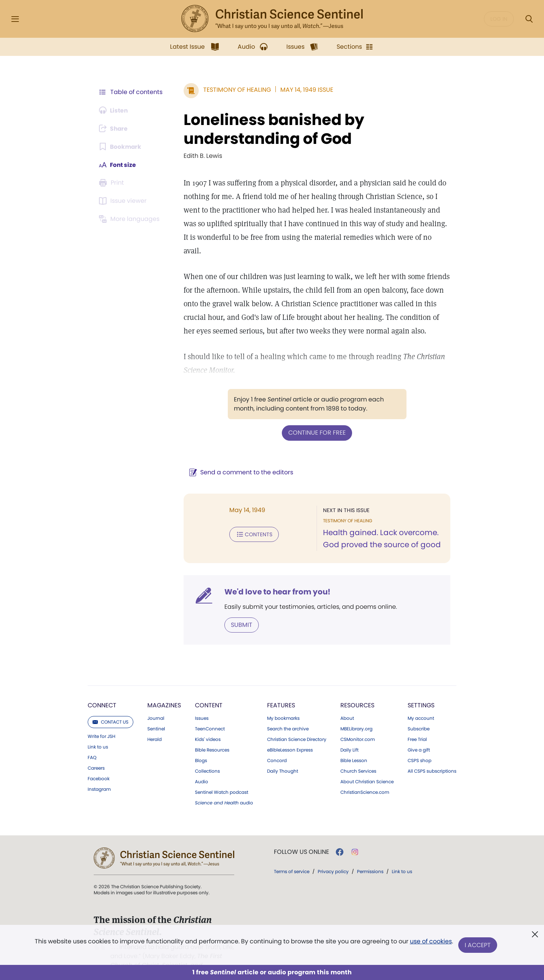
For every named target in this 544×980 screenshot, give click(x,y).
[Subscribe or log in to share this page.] (114, 128)
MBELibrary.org (356, 715)
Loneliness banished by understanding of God (272, 129)
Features (281, 691)
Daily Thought (283, 757)
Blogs (201, 747)
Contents (253, 520)
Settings (421, 691)
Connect (102, 691)
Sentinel (156, 715)
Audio (202, 768)
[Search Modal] (529, 19)
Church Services (358, 757)
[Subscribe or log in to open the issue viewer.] (124, 201)
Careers (96, 754)
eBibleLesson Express (290, 736)
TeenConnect (210, 715)
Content (209, 691)
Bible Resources (212, 736)
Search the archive (288, 715)
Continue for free (316, 419)
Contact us (110, 708)
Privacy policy (333, 857)
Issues (202, 704)
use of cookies (430, 942)
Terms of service (292, 857)
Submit (240, 611)
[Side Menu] (15, 19)
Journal (156, 704)
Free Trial (417, 725)
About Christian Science (367, 768)
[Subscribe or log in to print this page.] (113, 183)
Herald (155, 725)
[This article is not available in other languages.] (130, 219)
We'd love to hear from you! (276, 578)
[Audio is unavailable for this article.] (114, 110)
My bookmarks (283, 704)
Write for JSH (101, 722)
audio (224, 789)
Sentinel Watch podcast (222, 778)
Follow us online (301, 838)
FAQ (92, 744)
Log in (499, 19)
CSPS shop (420, 747)
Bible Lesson (354, 747)
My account (421, 704)
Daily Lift (349, 736)
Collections (207, 757)
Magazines (164, 691)
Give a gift (419, 736)
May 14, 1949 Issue (305, 90)
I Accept (478, 945)
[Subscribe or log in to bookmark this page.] (121, 147)
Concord (277, 747)
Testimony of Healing (236, 90)
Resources (357, 691)
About (347, 704)
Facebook (99, 765)
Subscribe (419, 715)
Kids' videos (208, 725)
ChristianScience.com (365, 778)
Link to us (98, 733)
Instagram (99, 775)
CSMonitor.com (358, 725)
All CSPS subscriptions (432, 757)
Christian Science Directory (297, 725)
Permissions (370, 857)
